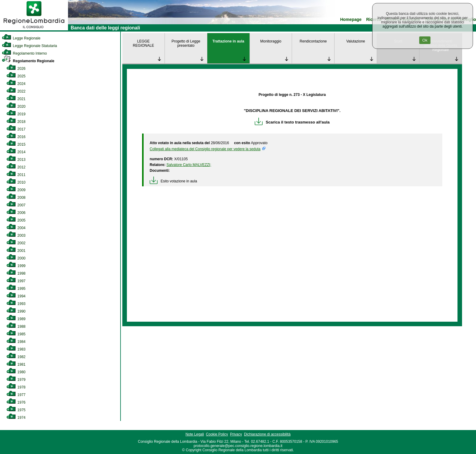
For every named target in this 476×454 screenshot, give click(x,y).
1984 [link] (16, 342)
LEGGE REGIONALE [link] (143, 43)
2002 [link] (16, 243)
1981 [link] (16, 364)
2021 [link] (16, 99)
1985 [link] (16, 334)
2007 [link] (16, 205)
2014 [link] (16, 152)
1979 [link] (16, 380)
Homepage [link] (351, 20)
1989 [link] (16, 319)
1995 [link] (16, 289)
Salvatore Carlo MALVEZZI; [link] (189, 165)
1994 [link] (16, 296)
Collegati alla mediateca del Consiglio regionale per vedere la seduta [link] (205, 149)
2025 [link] (16, 76)
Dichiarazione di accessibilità (267, 434)
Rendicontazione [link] (313, 41)
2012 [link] (16, 167)
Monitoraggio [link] (271, 41)
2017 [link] (16, 129)
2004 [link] (16, 228)
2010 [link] (16, 182)
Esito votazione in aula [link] (173, 181)
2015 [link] (16, 144)
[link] (34, 29)
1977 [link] (16, 395)
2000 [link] (16, 258)
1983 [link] (16, 349)
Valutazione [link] (356, 41)
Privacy (236, 434)
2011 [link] (16, 175)
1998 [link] (16, 273)
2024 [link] (16, 84)
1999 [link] (16, 266)
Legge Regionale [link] (21, 38)
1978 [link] (16, 387)
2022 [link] (16, 91)
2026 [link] (16, 69)
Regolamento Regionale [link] (28, 61)
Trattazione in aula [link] (228, 41)
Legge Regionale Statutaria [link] (29, 46)
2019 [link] (16, 114)
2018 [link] (16, 122)
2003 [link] (16, 235)
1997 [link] (16, 281)
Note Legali (195, 434)
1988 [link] (16, 327)
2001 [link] (16, 251)
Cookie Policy (217, 434)
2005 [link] (16, 220)
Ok (425, 40)
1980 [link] (16, 372)
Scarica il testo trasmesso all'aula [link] (292, 122)
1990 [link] (16, 311)
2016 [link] (16, 137)
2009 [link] (16, 190)
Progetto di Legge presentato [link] (186, 43)
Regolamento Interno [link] (24, 53)
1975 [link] (16, 410)
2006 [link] (16, 213)
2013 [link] (16, 160)
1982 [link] (16, 357)
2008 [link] (16, 198)
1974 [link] (16, 418)
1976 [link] (16, 402)
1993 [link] (16, 304)
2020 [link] (16, 107)
